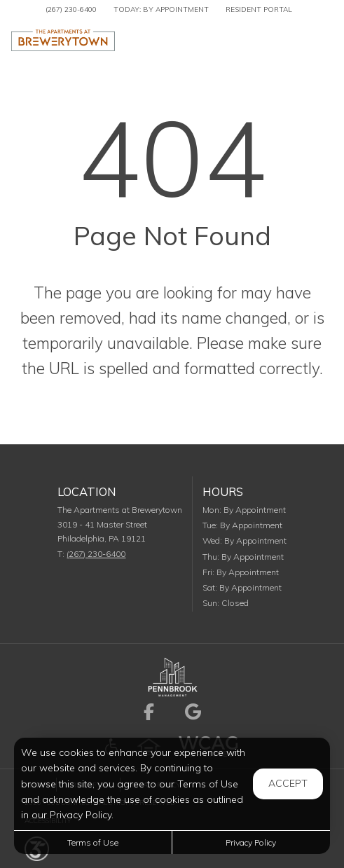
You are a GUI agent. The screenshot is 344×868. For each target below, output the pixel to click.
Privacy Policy (251, 842)
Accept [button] (288, 783)
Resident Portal (259, 9)
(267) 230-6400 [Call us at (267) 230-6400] (71, 9)
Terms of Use (93, 842)
